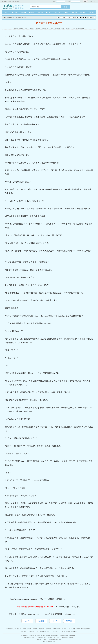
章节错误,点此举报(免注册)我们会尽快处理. (35, 607)
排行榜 (91, 12)
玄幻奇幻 (15, 12)
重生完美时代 (51, 28)
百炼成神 (68, 28)
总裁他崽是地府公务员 (45, 631)
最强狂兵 (44, 28)
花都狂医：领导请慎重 (39, 629)
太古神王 (32, 28)
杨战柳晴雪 (48, 629)
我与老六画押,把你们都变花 (69, 631)
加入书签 (69, 621)
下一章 (55, 621)
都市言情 (32, 12)
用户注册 (92, 1)
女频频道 (66, 12)
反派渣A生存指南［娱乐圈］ (24, 629)
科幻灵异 (49, 12)
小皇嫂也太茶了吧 (56, 631)
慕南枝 (63, 28)
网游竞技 (57, 12)
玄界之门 (27, 28)
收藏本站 (16, 1)
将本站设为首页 (7, 1)
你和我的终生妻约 (86, 629)
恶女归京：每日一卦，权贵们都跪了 (71, 629)
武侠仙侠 (23, 12)
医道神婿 (10, 18)
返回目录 (41, 621)
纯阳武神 (58, 28)
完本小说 (74, 12)
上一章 (27, 621)
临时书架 (83, 12)
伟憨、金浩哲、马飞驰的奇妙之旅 (29, 631)
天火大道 (38, 28)
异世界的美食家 (80, 28)
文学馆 (14, 7)
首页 (6, 12)
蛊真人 (73, 28)
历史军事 (40, 12)
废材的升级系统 (56, 629)
